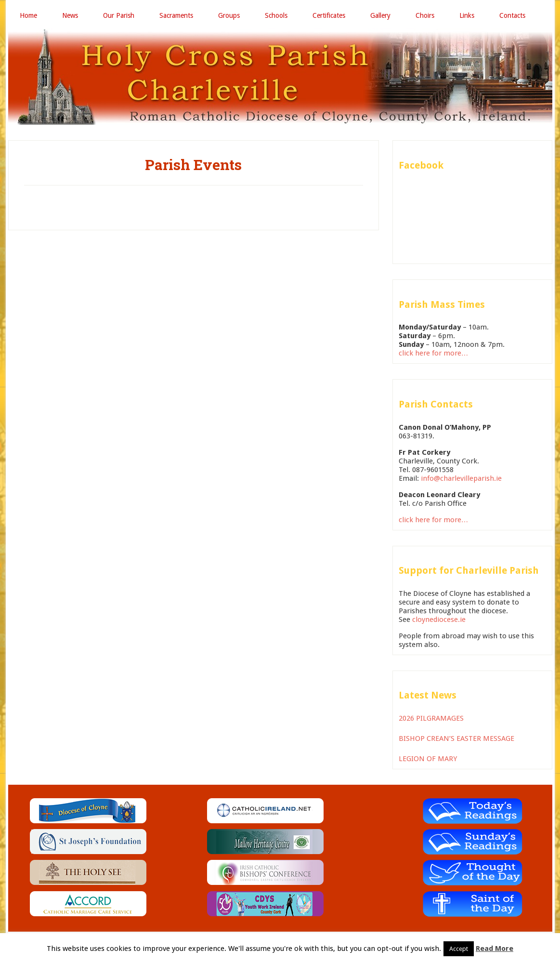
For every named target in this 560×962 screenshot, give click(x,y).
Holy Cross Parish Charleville (280, 77)
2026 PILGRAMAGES (431, 718)
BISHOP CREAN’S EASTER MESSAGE (456, 738)
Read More (495, 949)
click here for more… (434, 353)
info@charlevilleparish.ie (461, 478)
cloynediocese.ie (439, 619)
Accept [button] (459, 949)
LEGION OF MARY (428, 759)
